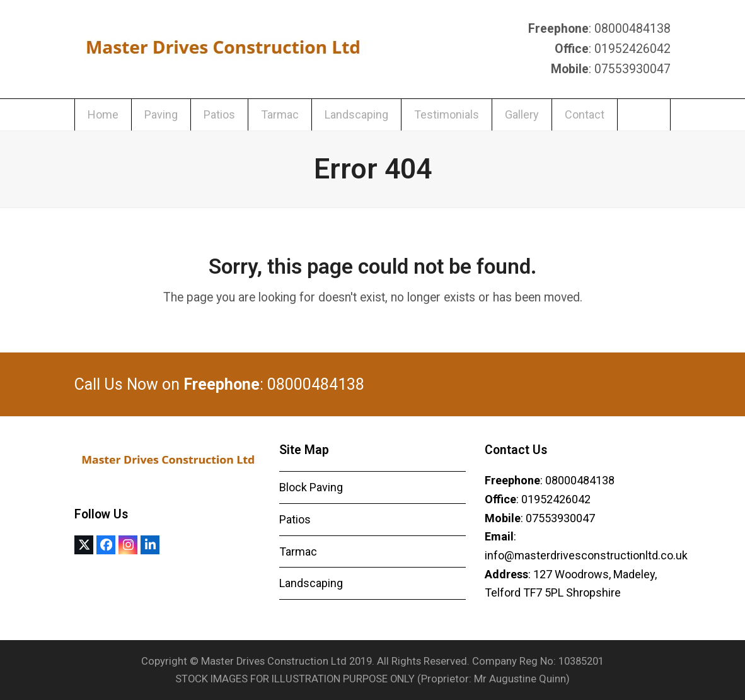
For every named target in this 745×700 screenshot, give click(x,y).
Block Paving (311, 487)
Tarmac (298, 551)
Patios (295, 519)
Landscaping (311, 583)
